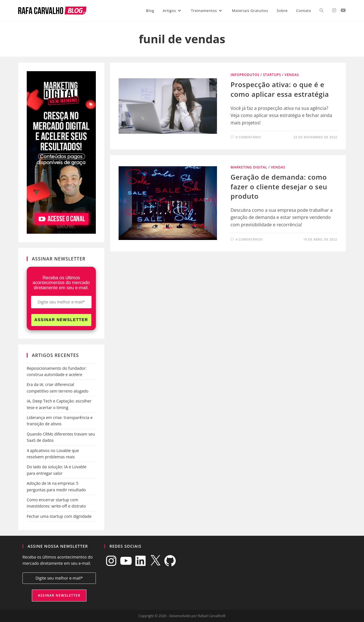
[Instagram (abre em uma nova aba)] (334, 10)
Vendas (292, 75)
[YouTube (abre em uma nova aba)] (343, 10)
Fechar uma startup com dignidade (59, 516)
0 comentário (248, 137)
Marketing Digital (249, 167)
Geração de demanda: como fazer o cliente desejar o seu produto (279, 186)
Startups (272, 75)
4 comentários (249, 239)
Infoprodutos (245, 75)
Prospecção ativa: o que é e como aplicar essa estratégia (280, 89)
